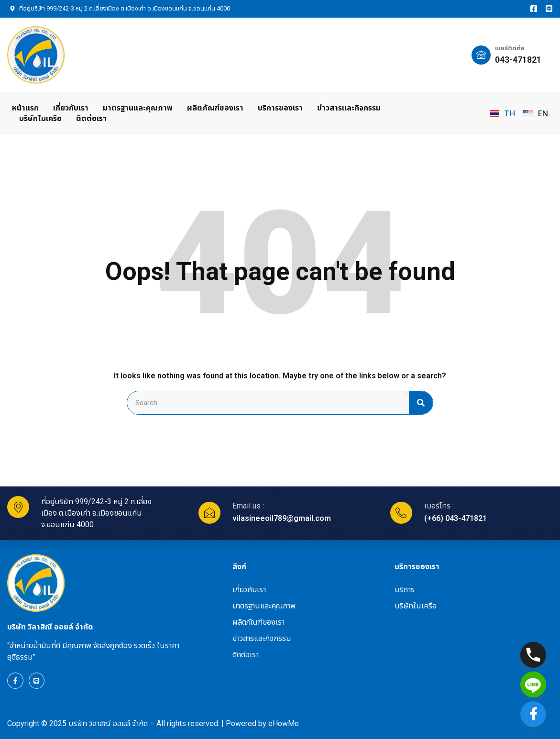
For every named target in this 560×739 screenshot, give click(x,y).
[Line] (533, 684)
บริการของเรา (280, 108)
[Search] (421, 403)
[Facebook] (533, 714)
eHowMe (284, 723)
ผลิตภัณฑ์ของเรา (215, 108)
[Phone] (533, 655)
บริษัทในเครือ (40, 118)
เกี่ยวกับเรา (71, 108)
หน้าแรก (25, 108)
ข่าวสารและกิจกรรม (349, 108)
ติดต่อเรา (91, 118)
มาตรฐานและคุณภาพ (138, 108)
